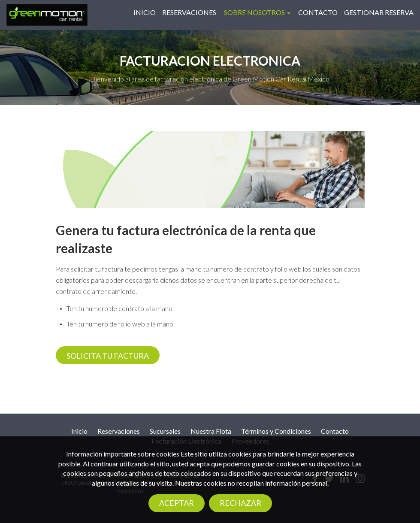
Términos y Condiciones (276, 431)
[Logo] (47, 14)
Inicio (145, 12)
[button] (257, 12)
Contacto (318, 12)
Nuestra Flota (211, 431)
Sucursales (165, 431)
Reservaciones (189, 12)
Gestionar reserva (379, 12)
